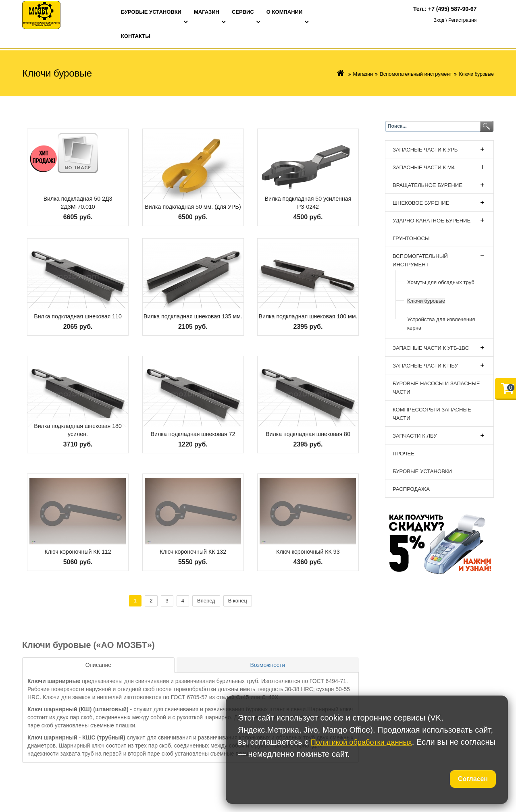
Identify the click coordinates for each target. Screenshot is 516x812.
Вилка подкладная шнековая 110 (78, 316)
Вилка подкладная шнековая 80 (308, 434)
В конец (238, 601)
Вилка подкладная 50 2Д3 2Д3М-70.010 (78, 202)
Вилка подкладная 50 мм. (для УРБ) (193, 202)
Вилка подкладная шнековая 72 (193, 434)
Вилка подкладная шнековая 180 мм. (308, 312)
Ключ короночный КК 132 (193, 551)
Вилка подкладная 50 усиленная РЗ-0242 (308, 202)
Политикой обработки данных (366, 742)
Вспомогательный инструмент (418, 74)
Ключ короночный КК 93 (308, 551)
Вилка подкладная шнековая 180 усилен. (78, 430)
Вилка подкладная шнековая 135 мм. (193, 312)
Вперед (206, 601)
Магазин (368, 74)
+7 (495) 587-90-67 (452, 9)
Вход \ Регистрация (455, 21)
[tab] (98, 665)
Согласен (473, 779)
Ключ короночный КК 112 (78, 551)
